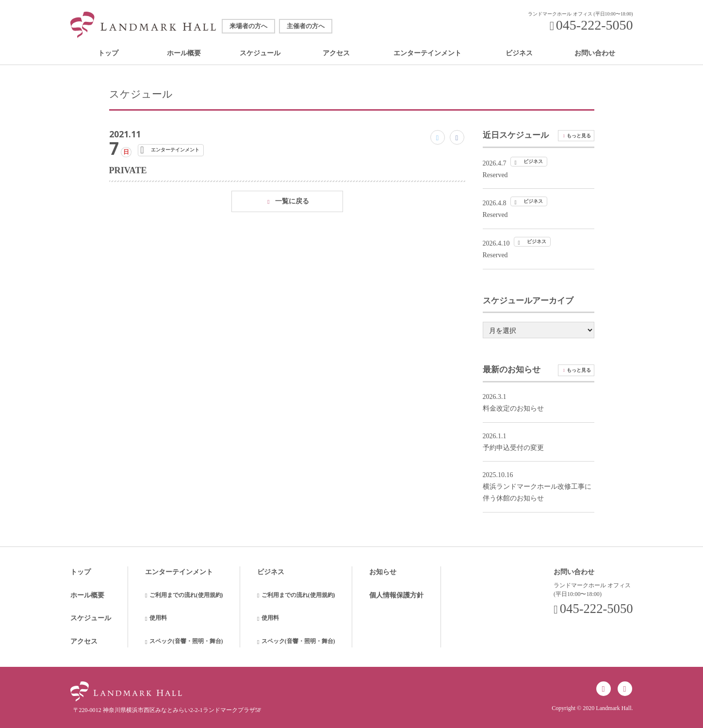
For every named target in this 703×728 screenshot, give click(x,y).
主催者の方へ (306, 26)
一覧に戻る (292, 201)
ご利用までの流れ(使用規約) (186, 595)
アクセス (336, 53)
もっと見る (579, 136)
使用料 (158, 618)
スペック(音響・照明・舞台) (186, 641)
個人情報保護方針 (396, 595)
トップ (108, 53)
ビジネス (519, 53)
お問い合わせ (595, 53)
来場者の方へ (248, 26)
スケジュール (260, 53)
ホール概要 (184, 53)
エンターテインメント (427, 53)
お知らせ (383, 572)
